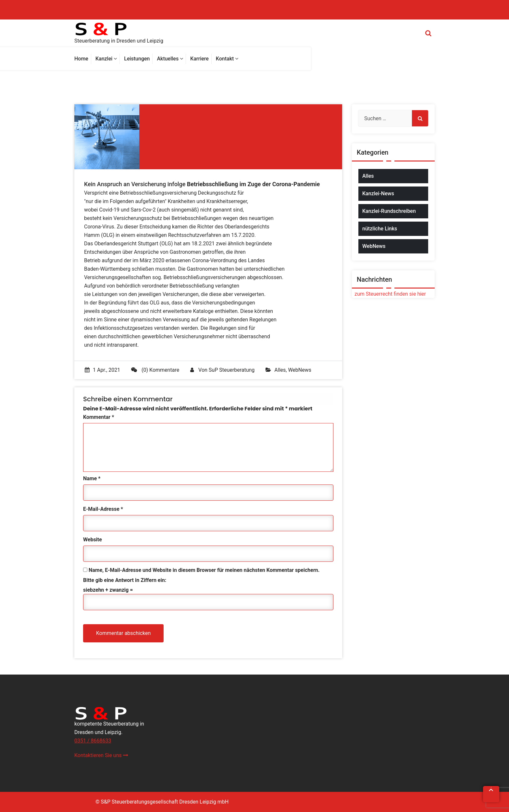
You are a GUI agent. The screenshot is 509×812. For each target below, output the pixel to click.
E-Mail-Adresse (103, 509)
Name (92, 478)
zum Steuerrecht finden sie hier (389, 294)
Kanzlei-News (378, 193)
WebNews (300, 370)
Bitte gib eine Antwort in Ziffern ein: (125, 580)
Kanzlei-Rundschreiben (389, 211)
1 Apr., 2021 (102, 370)
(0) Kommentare (155, 370)
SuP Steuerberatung (232, 370)
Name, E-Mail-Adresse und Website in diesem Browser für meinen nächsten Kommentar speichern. (204, 570)
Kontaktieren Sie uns (101, 755)
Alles (280, 370)
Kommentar (99, 417)
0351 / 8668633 (93, 741)
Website (93, 540)
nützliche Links (380, 229)
